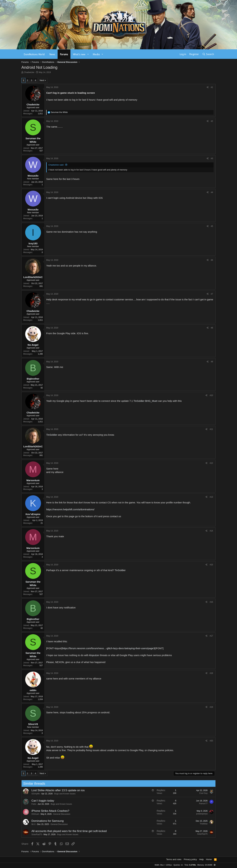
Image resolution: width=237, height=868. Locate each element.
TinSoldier (139, 401)
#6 (212, 260)
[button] (88, 54)
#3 (212, 158)
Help (202, 859)
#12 (211, 463)
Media (96, 54)
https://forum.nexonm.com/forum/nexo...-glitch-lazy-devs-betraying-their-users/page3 (108, 648)
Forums (64, 54)
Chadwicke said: (56, 165)
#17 (211, 636)
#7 (212, 294)
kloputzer (94, 655)
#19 (211, 707)
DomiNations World (34, 54)
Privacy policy (190, 859)
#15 (211, 565)
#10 (211, 395)
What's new (79, 54)
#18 (211, 673)
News (52, 54)
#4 (212, 192)
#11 (211, 429)
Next (42, 80)
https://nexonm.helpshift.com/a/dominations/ (70, 509)
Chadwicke (29, 72)
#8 (212, 328)
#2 (212, 121)
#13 (211, 497)
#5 (212, 226)
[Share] (208, 87)
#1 (212, 87)
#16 (211, 602)
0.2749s (193, 865)
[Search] (208, 54)
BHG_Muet (151, 401)
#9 (212, 362)
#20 (211, 741)
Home (209, 859)
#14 (211, 531)
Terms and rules (174, 859)
